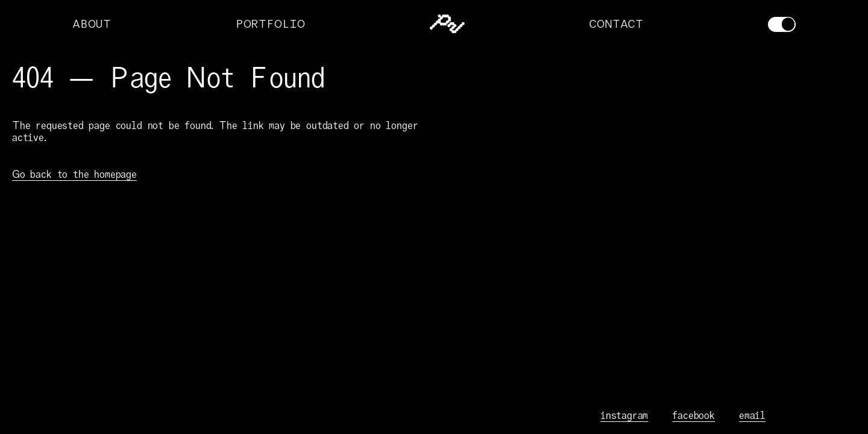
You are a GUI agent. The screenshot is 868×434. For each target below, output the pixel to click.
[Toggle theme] (782, 24)
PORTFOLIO (270, 24)
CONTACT (616, 24)
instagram (624, 415)
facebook (693, 415)
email (752, 415)
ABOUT (92, 24)
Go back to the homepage (74, 174)
